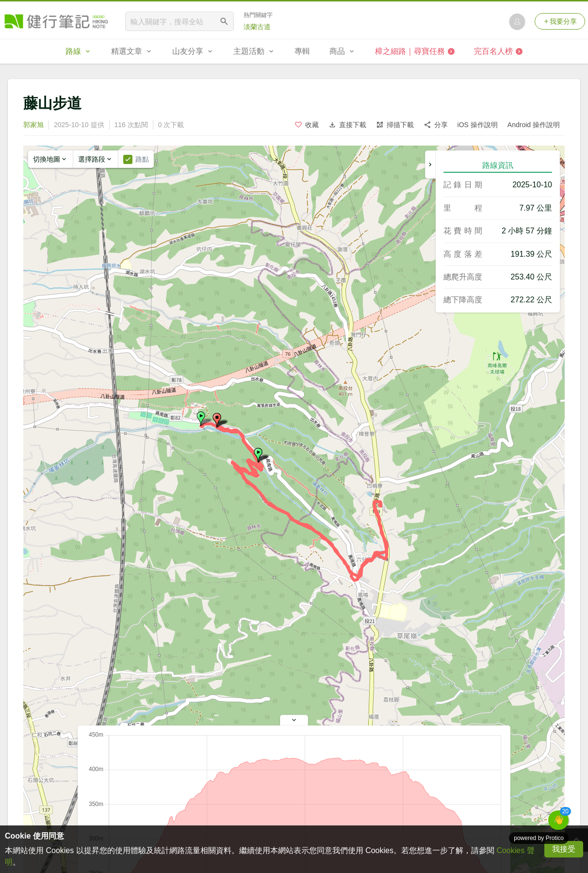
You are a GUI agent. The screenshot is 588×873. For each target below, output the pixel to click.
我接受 (564, 849)
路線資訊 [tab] (498, 165)
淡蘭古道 (257, 27)
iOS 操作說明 (478, 125)
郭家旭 (33, 125)
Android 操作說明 (534, 125)
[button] (201, 419)
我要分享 (560, 21)
